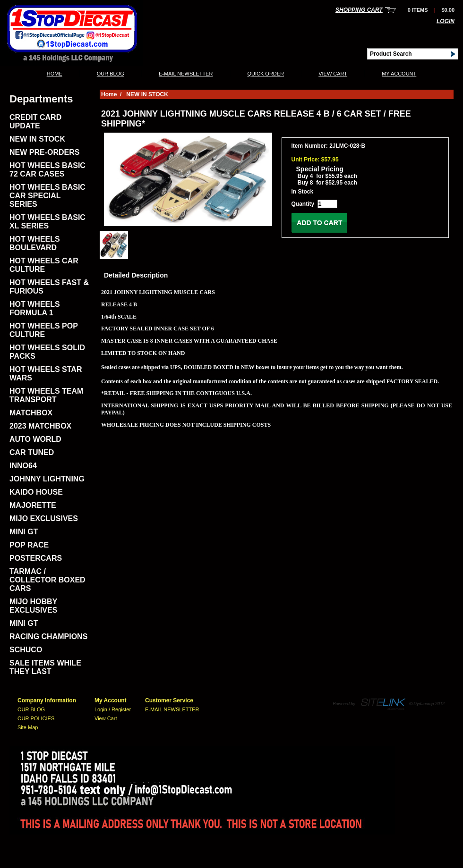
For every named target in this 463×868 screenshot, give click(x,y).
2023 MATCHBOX (40, 426)
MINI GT (24, 532)
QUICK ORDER (266, 74)
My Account (399, 74)
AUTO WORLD (35, 439)
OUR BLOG (111, 74)
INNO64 (23, 466)
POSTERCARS (36, 558)
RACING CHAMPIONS (48, 636)
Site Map (28, 727)
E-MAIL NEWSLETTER (186, 74)
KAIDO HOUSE (36, 492)
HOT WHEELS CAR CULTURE (44, 265)
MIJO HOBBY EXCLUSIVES (33, 606)
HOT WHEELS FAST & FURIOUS (49, 287)
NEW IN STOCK (37, 139)
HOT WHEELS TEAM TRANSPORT (46, 395)
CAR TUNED (32, 452)
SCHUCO (26, 650)
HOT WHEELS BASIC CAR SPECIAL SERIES (47, 196)
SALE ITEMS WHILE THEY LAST (45, 667)
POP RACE (29, 545)
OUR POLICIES (36, 718)
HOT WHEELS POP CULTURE (44, 330)
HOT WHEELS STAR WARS (46, 374)
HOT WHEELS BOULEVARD (35, 243)
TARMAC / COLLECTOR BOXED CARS (47, 580)
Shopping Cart (359, 10)
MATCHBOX (31, 413)
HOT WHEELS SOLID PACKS (47, 352)
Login (446, 21)
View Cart (333, 74)
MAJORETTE (33, 505)
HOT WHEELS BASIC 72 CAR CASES (47, 170)
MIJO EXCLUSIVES (44, 518)
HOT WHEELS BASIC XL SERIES (47, 222)
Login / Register (113, 709)
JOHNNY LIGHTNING (47, 479)
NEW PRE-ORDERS (44, 152)
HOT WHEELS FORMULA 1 (35, 308)
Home (55, 74)
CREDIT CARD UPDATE (35, 122)
